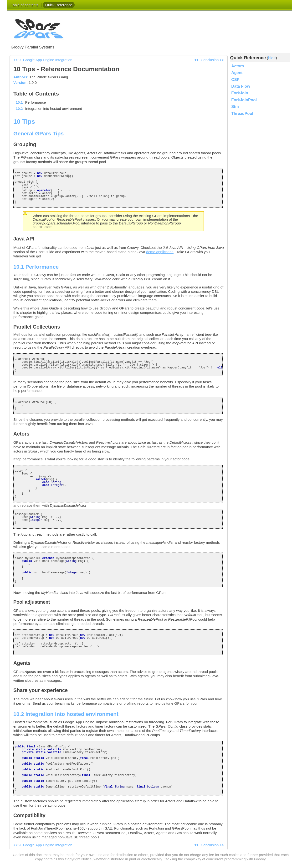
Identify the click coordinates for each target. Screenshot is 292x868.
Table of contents (25, 5)
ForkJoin (240, 93)
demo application (160, 252)
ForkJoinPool (244, 100)
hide (272, 58)
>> (209, 60)
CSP (235, 80)
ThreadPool (242, 114)
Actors (238, 66)
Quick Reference (59, 5)
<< (43, 60)
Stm (235, 107)
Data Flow (241, 86)
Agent (237, 73)
